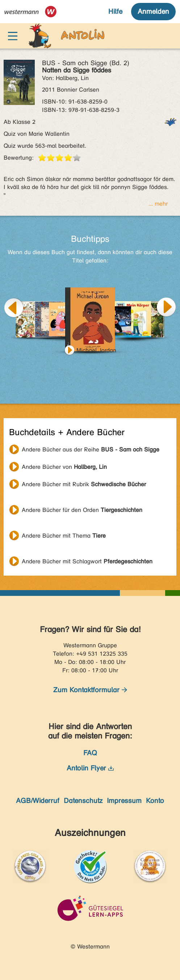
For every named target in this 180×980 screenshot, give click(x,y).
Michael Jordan (96, 350)
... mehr (158, 204)
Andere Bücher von (64, 467)
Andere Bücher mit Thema (64, 536)
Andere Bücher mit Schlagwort (87, 561)
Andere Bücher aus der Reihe (91, 449)
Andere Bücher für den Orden (82, 510)
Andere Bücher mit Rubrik (84, 484)
